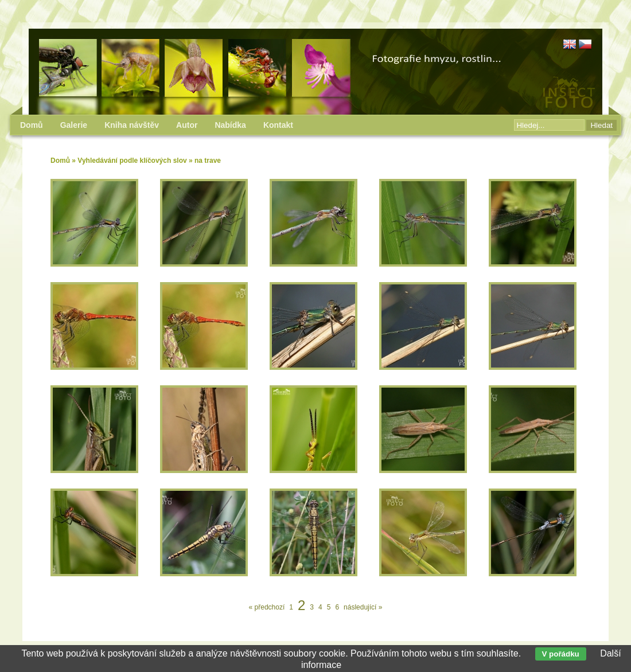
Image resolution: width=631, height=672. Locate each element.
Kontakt (278, 125)
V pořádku (561, 654)
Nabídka (230, 125)
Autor (187, 125)
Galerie (74, 125)
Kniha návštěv (132, 125)
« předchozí (267, 607)
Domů (60, 161)
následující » (363, 607)
